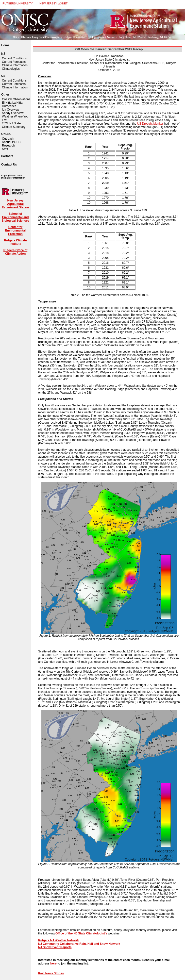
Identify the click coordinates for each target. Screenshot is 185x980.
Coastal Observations (16, 99)
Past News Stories (51, 973)
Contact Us (9, 165)
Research (8, 146)
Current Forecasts (14, 62)
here (53, 963)
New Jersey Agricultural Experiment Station (15, 204)
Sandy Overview (13, 113)
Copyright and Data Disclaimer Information (13, 177)
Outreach (8, 139)
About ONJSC (11, 142)
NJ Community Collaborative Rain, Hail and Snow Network (79, 944)
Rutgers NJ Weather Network (59, 940)
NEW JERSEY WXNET (53, 3)
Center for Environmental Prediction (15, 231)
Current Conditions (14, 58)
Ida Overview (11, 110)
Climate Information (15, 65)
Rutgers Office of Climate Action (15, 252)
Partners (7, 156)
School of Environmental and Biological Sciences (15, 217)
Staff (5, 149)
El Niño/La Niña (12, 103)
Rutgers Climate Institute (15, 242)
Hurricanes (9, 106)
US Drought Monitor (150, 124)
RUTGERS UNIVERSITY (18, 3)
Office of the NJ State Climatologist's (81, 933)
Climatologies (11, 69)
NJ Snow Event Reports (55, 947)
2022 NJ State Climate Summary (14, 125)
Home (5, 45)
